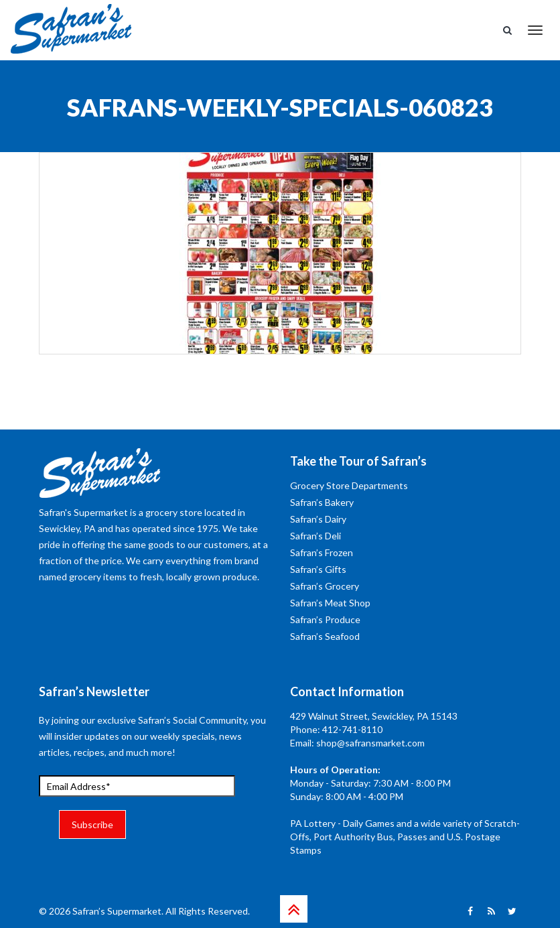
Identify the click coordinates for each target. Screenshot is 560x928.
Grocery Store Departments (349, 485)
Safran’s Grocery (325, 586)
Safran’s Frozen (322, 552)
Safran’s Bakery (322, 502)
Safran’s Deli (316, 536)
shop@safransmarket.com (370, 743)
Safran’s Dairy (318, 519)
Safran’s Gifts (318, 569)
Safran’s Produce (325, 619)
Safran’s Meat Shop (330, 603)
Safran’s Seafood (325, 636)
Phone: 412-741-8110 (336, 729)
